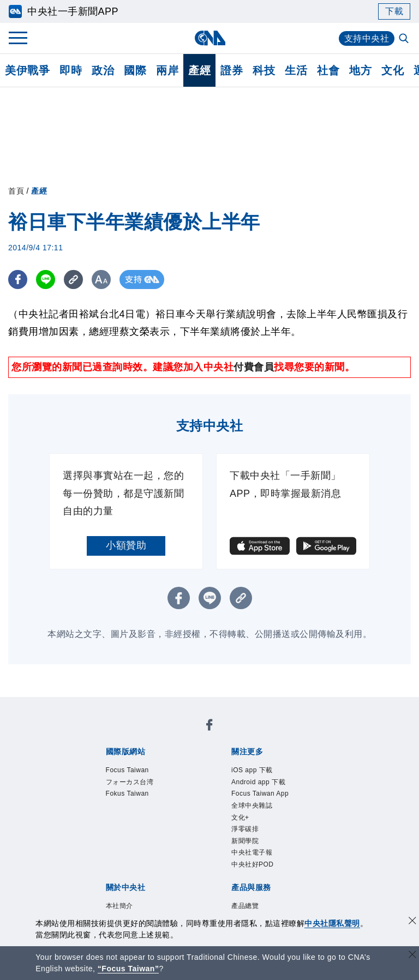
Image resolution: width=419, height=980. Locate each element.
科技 (264, 70)
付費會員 (254, 367)
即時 (71, 70)
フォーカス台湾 (130, 782)
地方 (360, 70)
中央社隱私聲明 (332, 923)
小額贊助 (126, 545)
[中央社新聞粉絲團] (209, 727)
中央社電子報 (252, 852)
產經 (199, 70)
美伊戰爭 (27, 70)
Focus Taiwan (127, 770)
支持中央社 (367, 38)
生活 (296, 70)
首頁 (16, 191)
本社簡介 (119, 906)
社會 (328, 70)
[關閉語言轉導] (412, 956)
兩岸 (167, 70)
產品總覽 (245, 906)
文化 (393, 70)
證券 (232, 70)
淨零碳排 (245, 829)
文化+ (240, 817)
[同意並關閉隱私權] (412, 922)
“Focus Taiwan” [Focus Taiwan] (128, 969)
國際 (135, 70)
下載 (394, 11)
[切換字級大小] (101, 279)
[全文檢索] (405, 39)
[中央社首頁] (210, 38)
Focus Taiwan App (260, 793)
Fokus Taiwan (127, 793)
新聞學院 (245, 841)
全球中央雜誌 (252, 805)
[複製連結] (73, 279)
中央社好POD (253, 864)
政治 (103, 70)
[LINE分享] (46, 279)
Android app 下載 (258, 782)
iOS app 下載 (252, 770)
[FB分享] (18, 279)
